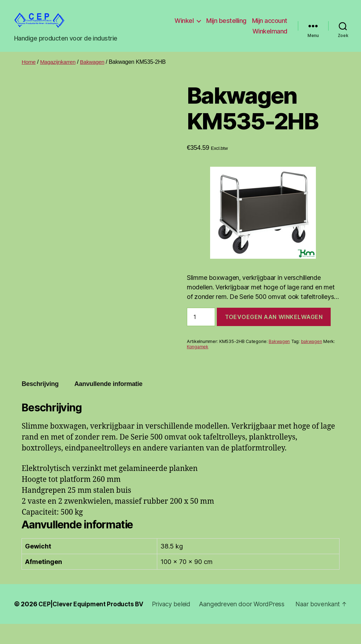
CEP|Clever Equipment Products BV (93, 615)
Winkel (225, 26)
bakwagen (312, 352)
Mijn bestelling (267, 26)
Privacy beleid (176, 615)
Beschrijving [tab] (40, 394)
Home (29, 72)
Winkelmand (270, 36)
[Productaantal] (201, 327)
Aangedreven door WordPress (65, 624)
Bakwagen (95, 72)
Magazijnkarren (60, 72)
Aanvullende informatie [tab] (108, 394)
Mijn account (229, 36)
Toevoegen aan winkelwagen (274, 327)
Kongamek (198, 357)
